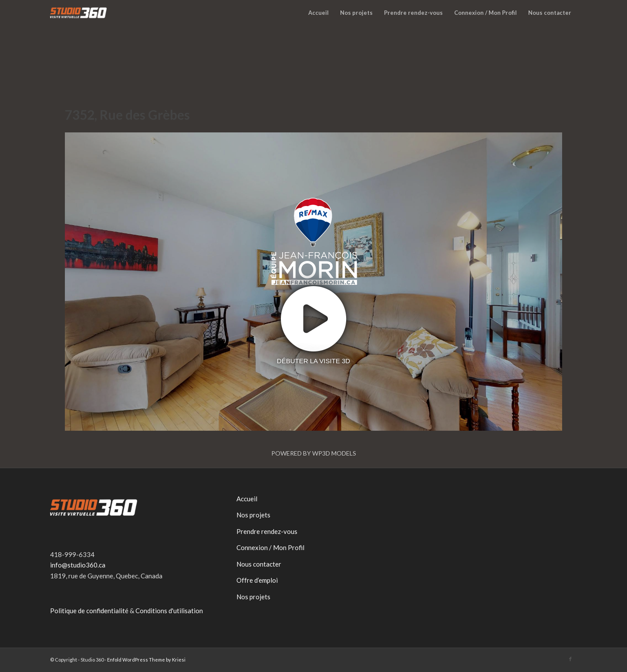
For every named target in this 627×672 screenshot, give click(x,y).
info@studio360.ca (78, 565)
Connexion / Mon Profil (270, 547)
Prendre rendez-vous (267, 531)
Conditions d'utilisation (169, 611)
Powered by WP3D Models (314, 453)
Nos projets (253, 515)
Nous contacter (259, 564)
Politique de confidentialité (89, 611)
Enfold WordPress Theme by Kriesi (146, 660)
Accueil (247, 499)
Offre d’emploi (257, 580)
